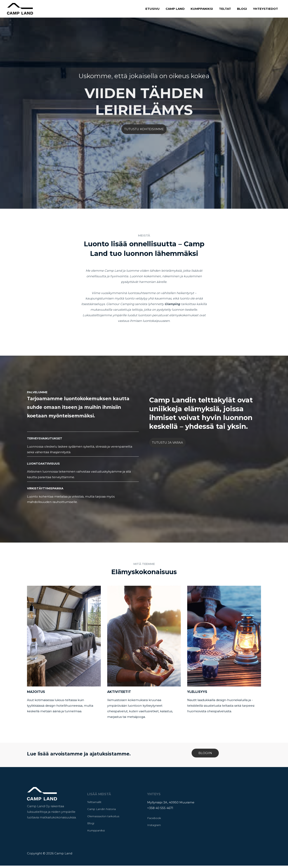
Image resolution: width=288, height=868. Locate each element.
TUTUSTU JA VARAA (167, 442)
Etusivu (152, 9)
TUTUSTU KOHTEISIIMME (144, 129)
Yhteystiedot (265, 9)
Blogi (242, 9)
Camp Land (175, 9)
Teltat (225, 9)
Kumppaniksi (202, 9)
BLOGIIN (205, 753)
